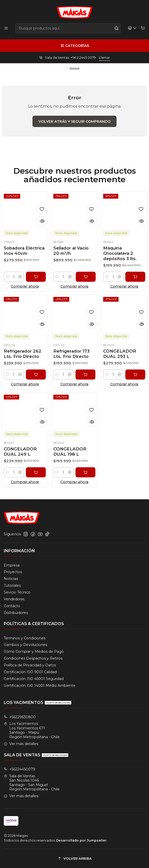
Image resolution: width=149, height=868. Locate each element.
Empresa (12, 565)
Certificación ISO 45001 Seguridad (34, 679)
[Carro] (143, 28)
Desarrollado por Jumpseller (81, 840)
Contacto (12, 606)
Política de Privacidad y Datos (30, 665)
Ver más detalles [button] (21, 744)
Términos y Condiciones (25, 638)
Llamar (104, 58)
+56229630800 (20, 717)
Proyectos (13, 572)
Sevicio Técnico (17, 592)
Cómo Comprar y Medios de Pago (34, 652)
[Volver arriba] (74, 859)
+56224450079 (20, 769)
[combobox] (68, 28)
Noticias (11, 579)
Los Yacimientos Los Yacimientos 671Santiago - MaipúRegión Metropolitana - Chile (32, 730)
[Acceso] (132, 28)
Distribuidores (16, 613)
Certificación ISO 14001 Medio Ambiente (40, 686)
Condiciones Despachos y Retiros (33, 658)
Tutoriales (12, 585)
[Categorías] (74, 46)
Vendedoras (14, 599)
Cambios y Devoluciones (25, 645)
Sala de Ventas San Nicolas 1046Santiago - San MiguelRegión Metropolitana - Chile (32, 783)
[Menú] (6, 28)
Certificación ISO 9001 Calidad (30, 672)
